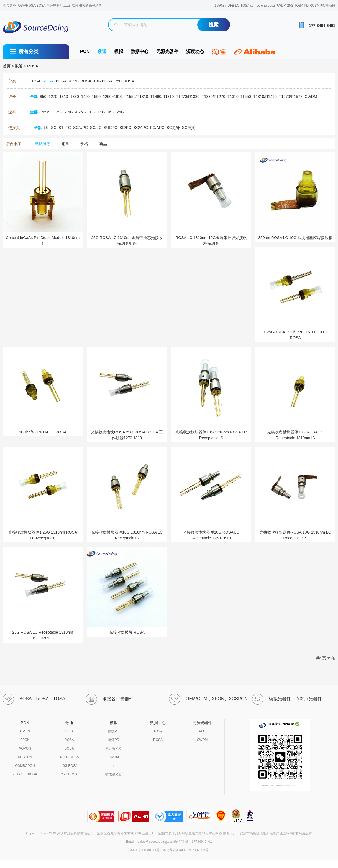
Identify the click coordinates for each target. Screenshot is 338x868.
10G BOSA (69, 766)
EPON (25, 740)
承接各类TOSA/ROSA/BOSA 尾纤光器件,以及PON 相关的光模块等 (52, 6)
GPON (25, 731)
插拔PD (114, 731)
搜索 (214, 25)
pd (113, 766)
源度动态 (195, 51)
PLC (202, 731)
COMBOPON (25, 766)
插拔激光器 (114, 774)
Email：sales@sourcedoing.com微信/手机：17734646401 (169, 842)
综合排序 (13, 144)
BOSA (69, 748)
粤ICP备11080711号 (145, 850)
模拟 (119, 51)
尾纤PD (114, 740)
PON (85, 51)
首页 (7, 66)
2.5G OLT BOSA (25, 774)
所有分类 (29, 52)
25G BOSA (69, 774)
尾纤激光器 (114, 748)
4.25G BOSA (69, 757)
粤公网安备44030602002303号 (185, 850)
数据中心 (140, 51)
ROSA (33, 66)
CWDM (202, 740)
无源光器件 (167, 51)
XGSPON (25, 757)
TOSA (69, 731)
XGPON (25, 748)
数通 (102, 51)
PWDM (114, 757)
